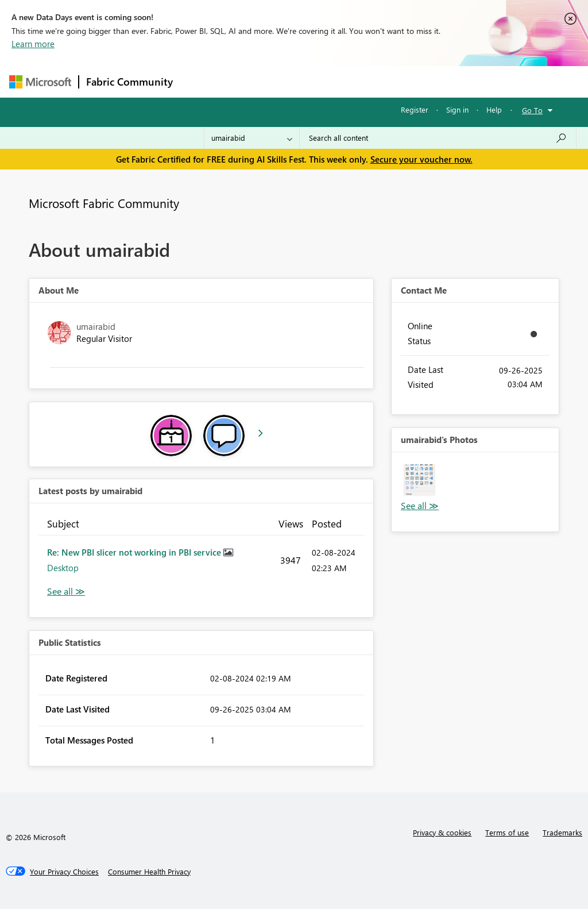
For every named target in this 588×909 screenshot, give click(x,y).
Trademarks (562, 832)
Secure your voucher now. (421, 159)
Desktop (63, 568)
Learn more (33, 44)
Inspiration (249, 81)
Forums (199, 81)
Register (415, 109)
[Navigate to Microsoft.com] (40, 82)
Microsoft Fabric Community (104, 203)
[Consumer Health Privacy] (149, 872)
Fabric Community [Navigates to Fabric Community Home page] (129, 82)
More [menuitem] (438, 81)
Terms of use (507, 832)
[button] (419, 480)
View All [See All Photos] (420, 506)
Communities (348, 81)
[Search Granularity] (252, 138)
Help (494, 109)
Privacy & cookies (442, 832)
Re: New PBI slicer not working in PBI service (135, 552)
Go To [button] (532, 110)
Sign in (457, 109)
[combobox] (438, 138)
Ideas (297, 81)
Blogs (399, 81)
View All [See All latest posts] (66, 592)
